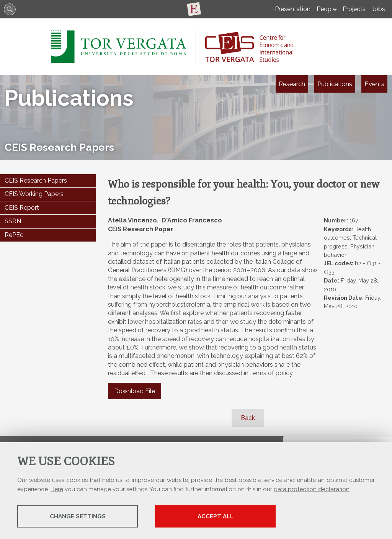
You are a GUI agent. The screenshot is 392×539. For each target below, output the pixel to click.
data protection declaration (312, 489)
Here (57, 489)
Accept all (216, 516)
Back (248, 418)
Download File (135, 391)
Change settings (78, 516)
